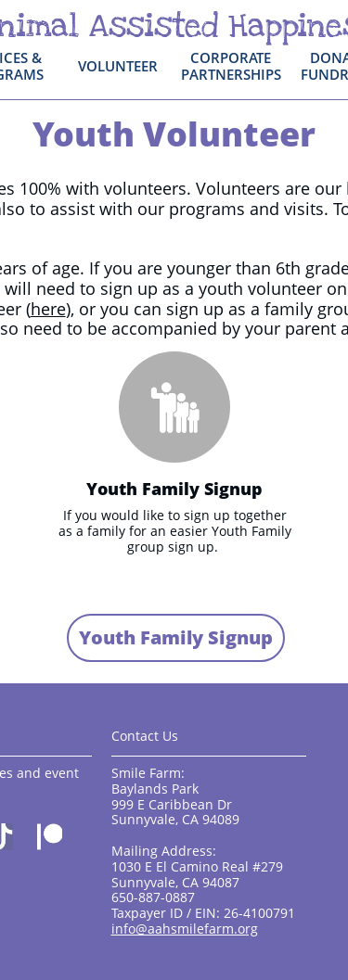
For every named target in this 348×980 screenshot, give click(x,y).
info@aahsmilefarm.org (185, 929)
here (48, 309)
